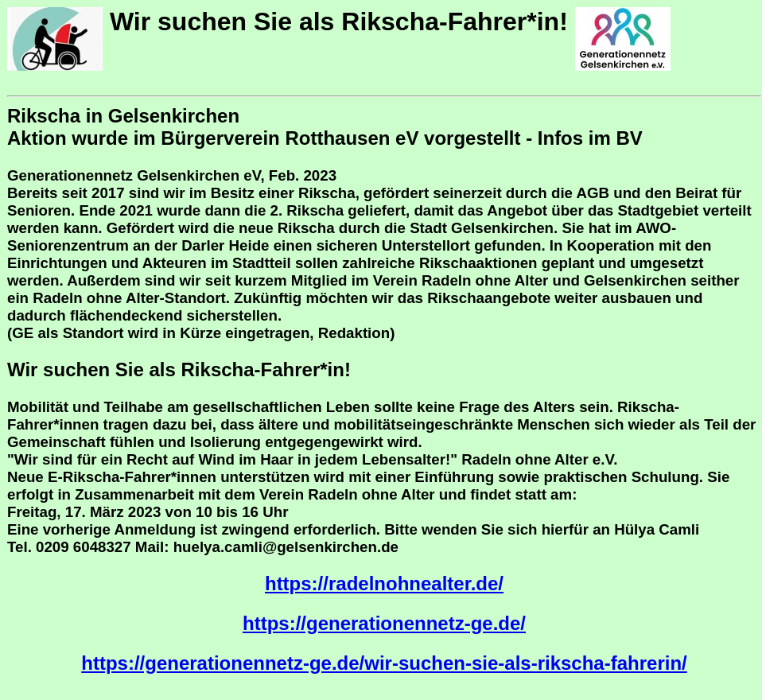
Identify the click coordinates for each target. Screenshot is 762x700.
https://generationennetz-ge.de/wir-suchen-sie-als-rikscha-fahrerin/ (384, 663)
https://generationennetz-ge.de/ (384, 623)
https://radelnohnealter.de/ (384, 583)
